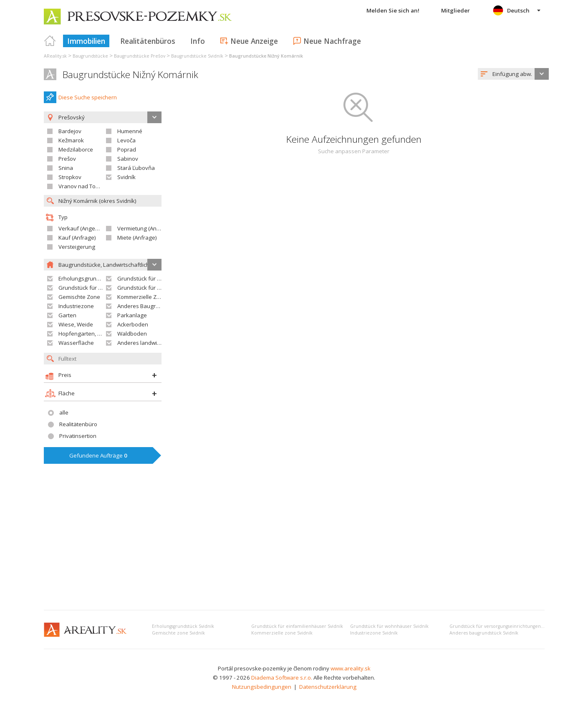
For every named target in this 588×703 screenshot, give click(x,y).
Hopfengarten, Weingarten (93, 334)
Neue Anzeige (254, 41)
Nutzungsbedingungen (262, 687)
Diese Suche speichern (88, 97)
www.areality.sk (351, 668)
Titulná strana (50, 41)
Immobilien (86, 41)
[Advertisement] (294, 541)
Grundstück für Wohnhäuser (95, 288)
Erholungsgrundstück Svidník (183, 626)
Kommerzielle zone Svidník (282, 633)
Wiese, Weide (76, 324)
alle (64, 412)
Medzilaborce (76, 149)
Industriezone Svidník (374, 633)
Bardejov (70, 131)
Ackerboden (133, 324)
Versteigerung (77, 247)
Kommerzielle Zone (142, 297)
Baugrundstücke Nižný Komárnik (130, 75)
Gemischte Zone (79, 297)
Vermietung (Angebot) (145, 228)
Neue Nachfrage (332, 41)
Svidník (126, 177)
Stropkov (70, 177)
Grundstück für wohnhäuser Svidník (389, 626)
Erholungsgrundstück (86, 278)
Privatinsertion (78, 436)
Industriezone (76, 306)
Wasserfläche (76, 343)
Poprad (127, 149)
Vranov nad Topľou (83, 186)
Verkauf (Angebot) (82, 228)
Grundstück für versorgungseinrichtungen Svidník (503, 626)
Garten (67, 315)
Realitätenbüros (148, 41)
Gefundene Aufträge (98, 455)
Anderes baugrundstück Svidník (484, 633)
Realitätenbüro (78, 424)
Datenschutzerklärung (328, 687)
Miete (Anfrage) (137, 238)
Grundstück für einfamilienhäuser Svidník (297, 626)
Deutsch (518, 10)
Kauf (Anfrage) (77, 238)
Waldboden (132, 334)
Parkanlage (132, 315)
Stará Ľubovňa (136, 168)
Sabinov (128, 159)
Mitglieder (456, 10)
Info (198, 41)
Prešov (67, 159)
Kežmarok (71, 140)
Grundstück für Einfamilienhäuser (160, 278)
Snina (66, 168)
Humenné (130, 131)
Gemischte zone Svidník (178, 633)
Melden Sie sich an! (393, 10)
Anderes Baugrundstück (148, 306)
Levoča (126, 140)
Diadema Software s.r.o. (282, 678)
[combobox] (513, 74)
